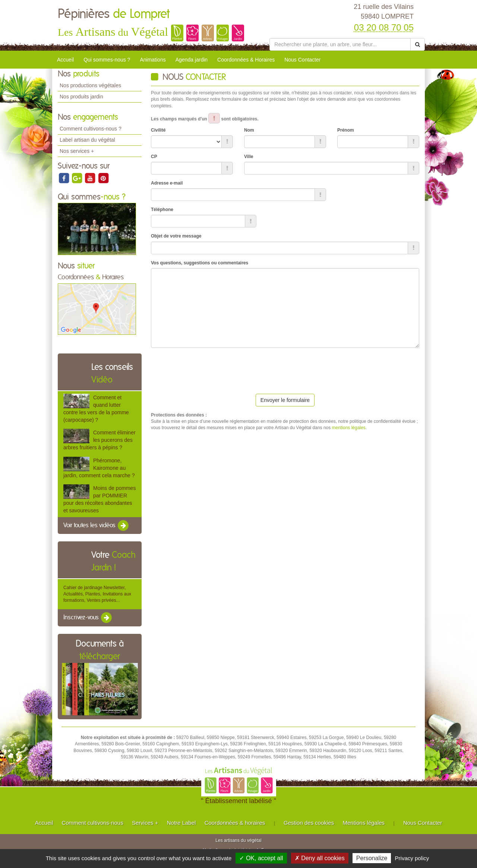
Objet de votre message (176, 236)
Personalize (372, 858)
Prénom (346, 130)
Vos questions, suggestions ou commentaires (200, 263)
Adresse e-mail (167, 183)
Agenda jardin (192, 60)
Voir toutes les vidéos (97, 526)
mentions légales (349, 428)
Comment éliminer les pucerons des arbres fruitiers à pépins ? (99, 440)
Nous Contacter (302, 60)
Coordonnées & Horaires (246, 60)
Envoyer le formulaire (285, 400)
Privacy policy (412, 858)
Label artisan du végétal (87, 140)
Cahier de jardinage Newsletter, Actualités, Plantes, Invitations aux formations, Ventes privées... (97, 594)
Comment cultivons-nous (93, 823)
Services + (145, 823)
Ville (249, 157)
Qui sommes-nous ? (107, 60)
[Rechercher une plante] (340, 44)
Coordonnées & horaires (235, 823)
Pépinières (114, 14)
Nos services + (77, 151)
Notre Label (181, 823)
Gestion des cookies (309, 823)
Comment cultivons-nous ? (91, 129)
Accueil (65, 60)
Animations (153, 60)
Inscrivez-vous (88, 618)
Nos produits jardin (81, 97)
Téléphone (162, 210)
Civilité (158, 130)
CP (154, 157)
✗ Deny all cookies (320, 858)
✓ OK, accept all (261, 858)
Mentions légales (364, 823)
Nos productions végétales (90, 85)
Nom (249, 130)
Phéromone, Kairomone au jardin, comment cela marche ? (99, 468)
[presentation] (208, 368)
